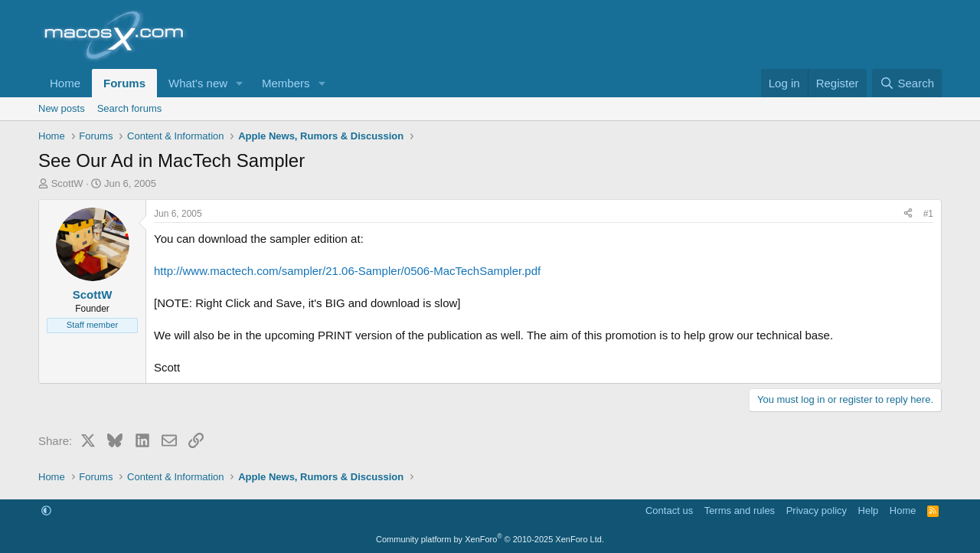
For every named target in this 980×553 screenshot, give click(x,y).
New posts (62, 108)
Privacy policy (817, 510)
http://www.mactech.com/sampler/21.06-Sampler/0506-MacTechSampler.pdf (347, 271)
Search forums (130, 108)
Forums (124, 83)
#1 (928, 214)
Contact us (669, 510)
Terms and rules (740, 510)
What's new (198, 83)
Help (869, 510)
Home (65, 83)
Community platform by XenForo (490, 539)
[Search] (907, 83)
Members (286, 83)
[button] (240, 83)
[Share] (908, 214)
